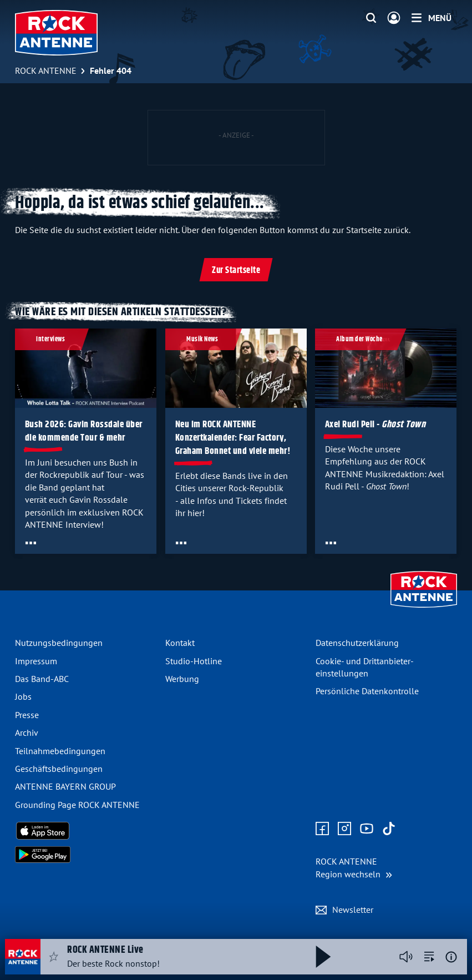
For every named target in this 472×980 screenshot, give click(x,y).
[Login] (394, 18)
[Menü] (432, 18)
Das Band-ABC (42, 679)
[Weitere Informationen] (451, 957)
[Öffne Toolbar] (31, 543)
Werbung (182, 679)
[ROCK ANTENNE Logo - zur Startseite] (56, 33)
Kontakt (180, 643)
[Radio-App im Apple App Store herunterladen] (86, 831)
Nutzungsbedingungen (59, 643)
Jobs (23, 696)
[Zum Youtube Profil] (367, 829)
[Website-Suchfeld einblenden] (371, 18)
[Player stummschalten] (406, 957)
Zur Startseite (236, 271)
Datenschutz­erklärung (357, 643)
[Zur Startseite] (424, 609)
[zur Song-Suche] (429, 957)
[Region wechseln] (354, 868)
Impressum (36, 661)
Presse (27, 715)
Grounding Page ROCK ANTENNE (77, 805)
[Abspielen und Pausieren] (323, 957)
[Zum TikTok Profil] (389, 829)
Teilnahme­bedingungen (60, 751)
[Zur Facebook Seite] (322, 829)
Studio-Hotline (194, 661)
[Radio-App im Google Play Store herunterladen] (86, 855)
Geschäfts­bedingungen (59, 769)
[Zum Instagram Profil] (344, 829)
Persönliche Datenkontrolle (367, 691)
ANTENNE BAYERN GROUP (65, 786)
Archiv (27, 733)
